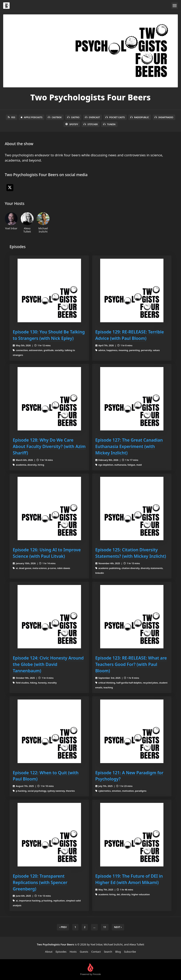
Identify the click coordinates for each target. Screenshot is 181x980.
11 (105, 927)
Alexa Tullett (27, 223)
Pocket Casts (115, 117)
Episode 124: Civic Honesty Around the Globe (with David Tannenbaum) (48, 664)
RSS (11, 117)
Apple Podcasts (32, 117)
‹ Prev (63, 927)
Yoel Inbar (11, 221)
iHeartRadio (164, 117)
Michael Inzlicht (43, 223)
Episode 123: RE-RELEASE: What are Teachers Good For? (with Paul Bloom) (131, 664)
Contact (96, 952)
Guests (84, 952)
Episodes (61, 952)
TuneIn (109, 124)
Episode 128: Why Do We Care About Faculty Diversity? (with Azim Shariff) (49, 446)
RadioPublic (140, 117)
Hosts (73, 952)
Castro (73, 117)
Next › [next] (118, 927)
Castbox (55, 117)
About (49, 952)
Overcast (92, 117)
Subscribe (130, 952)
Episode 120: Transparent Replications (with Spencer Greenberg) (40, 882)
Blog (118, 952)
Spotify (72, 124)
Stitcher (91, 124)
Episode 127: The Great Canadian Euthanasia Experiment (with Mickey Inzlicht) (129, 446)
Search (108, 952)
